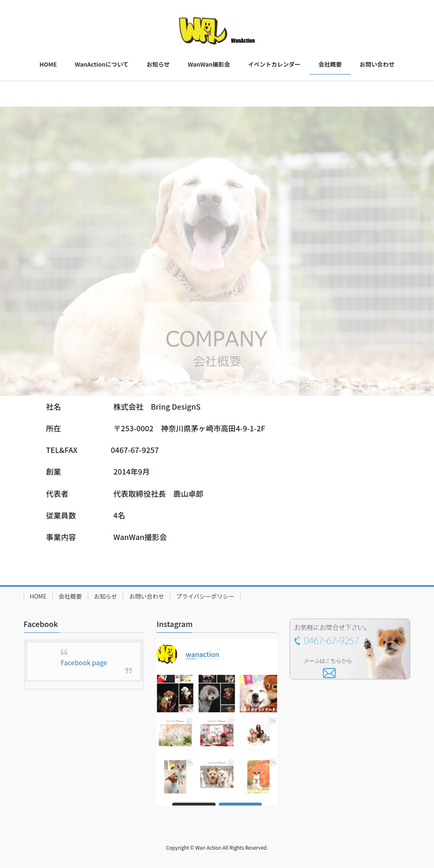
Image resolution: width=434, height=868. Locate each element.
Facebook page (84, 662)
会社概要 (70, 596)
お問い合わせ (146, 596)
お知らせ (106, 596)
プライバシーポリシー (205, 596)
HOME (38, 596)
